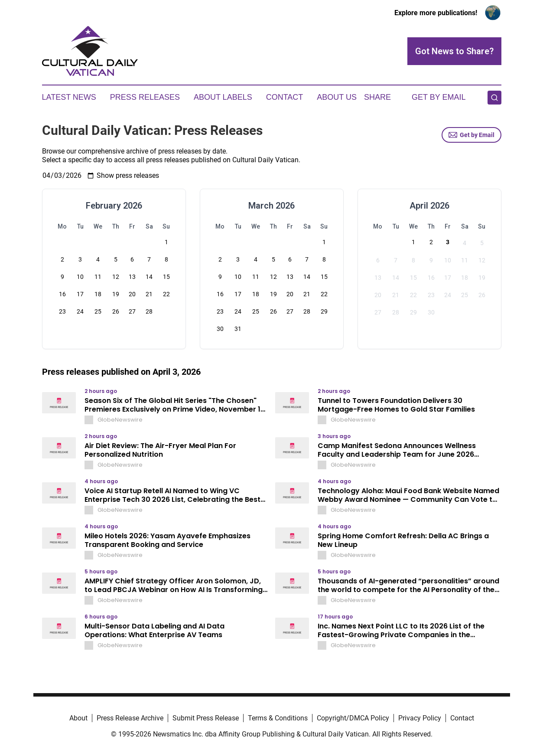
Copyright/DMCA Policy (353, 718)
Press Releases (145, 97)
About (78, 718)
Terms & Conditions (278, 718)
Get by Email (471, 135)
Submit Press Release (206, 718)
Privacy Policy (420, 718)
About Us (337, 97)
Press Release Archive (130, 718)
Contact (285, 97)
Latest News (69, 97)
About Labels (223, 97)
